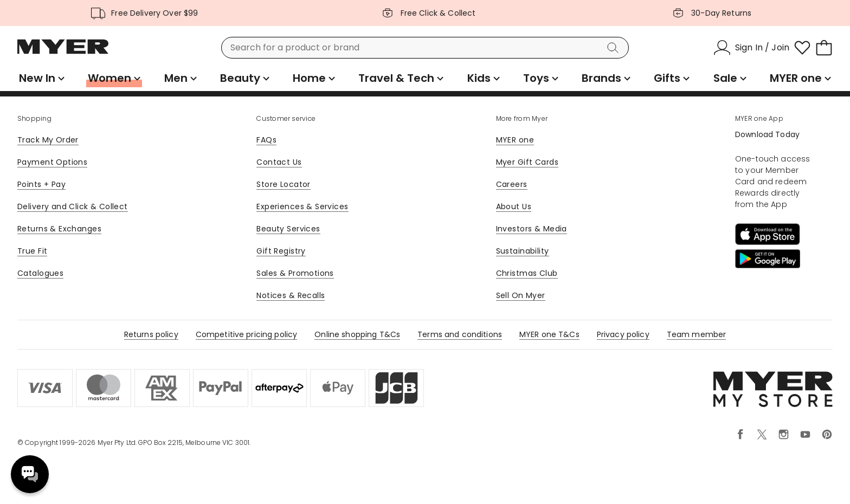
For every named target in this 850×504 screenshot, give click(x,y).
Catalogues (40, 273)
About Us (514, 206)
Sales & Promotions (295, 273)
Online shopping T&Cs (357, 334)
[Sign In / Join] (751, 48)
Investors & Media (532, 229)
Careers (512, 184)
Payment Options (52, 162)
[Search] (615, 48)
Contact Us (279, 162)
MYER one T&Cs (549, 334)
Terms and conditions (460, 334)
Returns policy (151, 334)
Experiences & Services (302, 206)
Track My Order (48, 140)
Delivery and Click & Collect (73, 206)
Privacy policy (623, 334)
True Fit (32, 251)
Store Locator (283, 184)
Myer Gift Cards (527, 162)
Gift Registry (281, 251)
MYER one (515, 140)
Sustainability (523, 251)
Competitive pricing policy (247, 334)
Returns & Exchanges (59, 229)
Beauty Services (288, 229)
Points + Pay (41, 184)
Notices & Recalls (291, 295)
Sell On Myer (521, 295)
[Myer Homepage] (63, 53)
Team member (697, 334)
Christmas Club (527, 273)
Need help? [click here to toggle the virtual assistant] (30, 474)
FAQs (266, 140)
